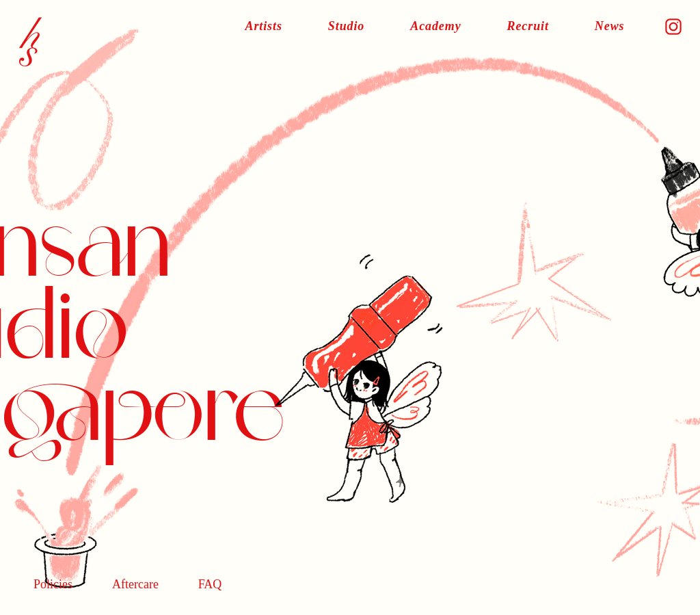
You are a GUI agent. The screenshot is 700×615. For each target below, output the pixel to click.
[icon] (673, 27)
